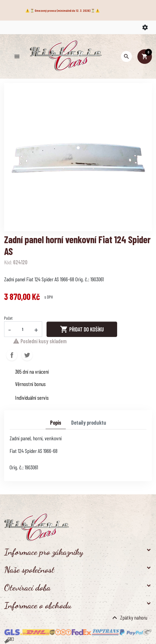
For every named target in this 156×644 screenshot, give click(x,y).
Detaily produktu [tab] (89, 422)
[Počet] (23, 329)
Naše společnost (29, 570)
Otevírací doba (27, 588)
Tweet (27, 355)
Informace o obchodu (38, 605)
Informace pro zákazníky (44, 552)
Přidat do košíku (82, 329)
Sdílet (12, 355)
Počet (8, 318)
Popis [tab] (56, 422)
